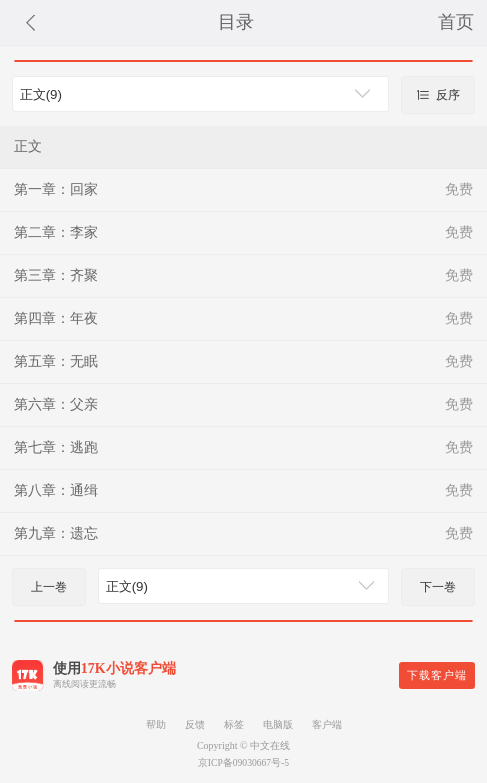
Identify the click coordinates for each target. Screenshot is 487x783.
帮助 (156, 724)
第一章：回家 (56, 189)
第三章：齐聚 (56, 275)
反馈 (195, 724)
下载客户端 (437, 675)
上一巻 (49, 587)
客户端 (327, 724)
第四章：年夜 (56, 318)
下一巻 (438, 587)
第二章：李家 (56, 232)
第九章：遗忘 (56, 533)
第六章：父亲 (56, 404)
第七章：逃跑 (56, 447)
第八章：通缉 (56, 490)
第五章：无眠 (56, 361)
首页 (456, 22)
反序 (438, 95)
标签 (234, 724)
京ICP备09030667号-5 (243, 762)
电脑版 (278, 724)
